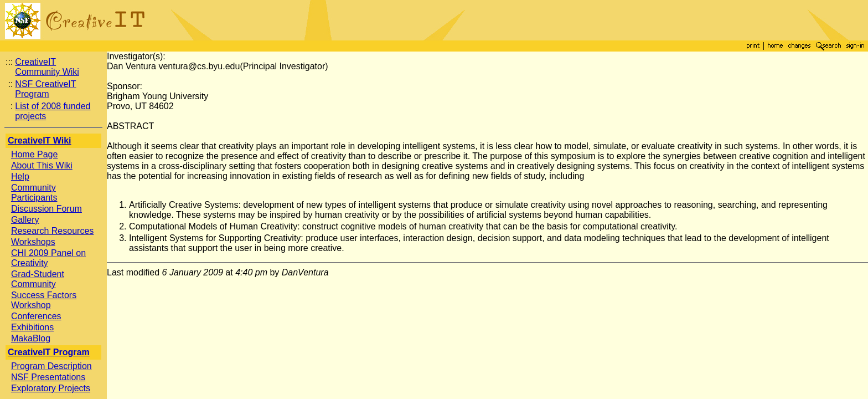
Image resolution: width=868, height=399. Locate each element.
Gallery (25, 220)
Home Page (35, 154)
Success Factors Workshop (44, 300)
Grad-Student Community (38, 279)
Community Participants (34, 193)
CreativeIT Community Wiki (47, 67)
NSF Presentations (48, 377)
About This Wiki (42, 165)
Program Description (51, 366)
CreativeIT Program (49, 352)
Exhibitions (32, 327)
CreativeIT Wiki (40, 140)
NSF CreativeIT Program (45, 89)
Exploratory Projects (51, 388)
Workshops (33, 242)
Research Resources (52, 231)
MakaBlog (31, 338)
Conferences (36, 316)
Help (20, 177)
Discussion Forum (46, 209)
